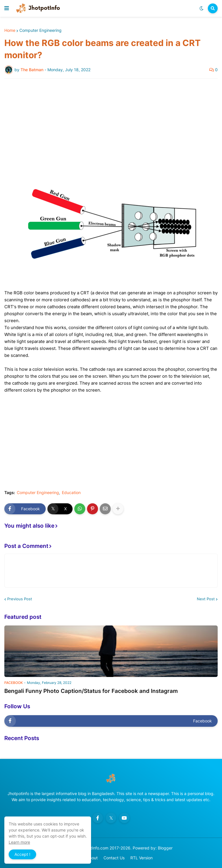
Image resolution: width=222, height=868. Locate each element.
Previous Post (20, 599)
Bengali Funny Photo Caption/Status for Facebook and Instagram (91, 691)
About (92, 858)
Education (71, 493)
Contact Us (114, 858)
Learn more (19, 842)
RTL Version (141, 858)
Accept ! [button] (22, 854)
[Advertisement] (111, 126)
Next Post (206, 599)
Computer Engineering (40, 30)
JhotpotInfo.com (93, 848)
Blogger (165, 848)
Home (10, 30)
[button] (7, 8)
